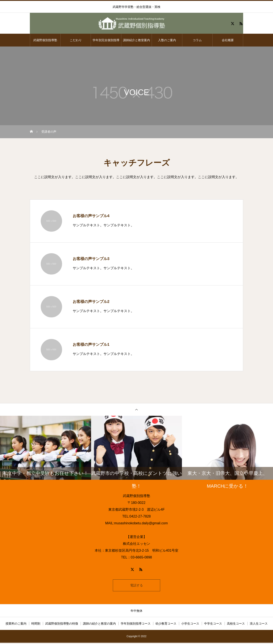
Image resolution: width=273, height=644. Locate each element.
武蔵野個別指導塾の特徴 (62, 625)
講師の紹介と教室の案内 (99, 625)
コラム (197, 40)
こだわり (76, 40)
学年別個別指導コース (136, 625)
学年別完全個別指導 (106, 40)
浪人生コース (259, 625)
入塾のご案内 (167, 40)
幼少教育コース (166, 625)
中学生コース (213, 625)
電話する (136, 586)
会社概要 (228, 40)
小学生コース (190, 625)
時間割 (36, 625)
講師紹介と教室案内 (136, 40)
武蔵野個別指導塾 (45, 40)
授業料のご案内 (16, 625)
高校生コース (236, 625)
